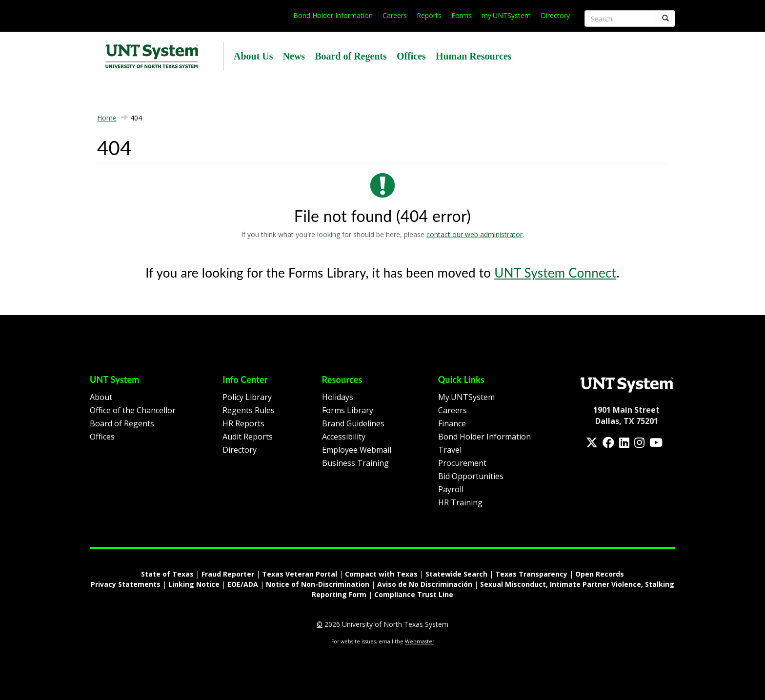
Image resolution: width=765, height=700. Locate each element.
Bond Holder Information (333, 15)
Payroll (451, 489)
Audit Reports (248, 437)
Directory (555, 15)
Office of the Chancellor (133, 410)
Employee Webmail (357, 450)
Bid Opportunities (471, 476)
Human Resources (474, 56)
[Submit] (665, 19)
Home (107, 118)
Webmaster (420, 641)
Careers (395, 15)
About (101, 397)
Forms (462, 15)
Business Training (355, 463)
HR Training (460, 502)
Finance (452, 423)
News (294, 56)
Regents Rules (249, 410)
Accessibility (344, 437)
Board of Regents (351, 56)
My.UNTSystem (466, 397)
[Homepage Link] (626, 384)
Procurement (462, 463)
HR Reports (243, 423)
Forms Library (348, 410)
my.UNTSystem (506, 15)
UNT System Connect (555, 273)
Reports (429, 15)
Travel (450, 450)
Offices (411, 56)
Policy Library (247, 397)
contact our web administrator (474, 234)
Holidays (338, 397)
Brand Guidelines (353, 423)
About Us (253, 56)
